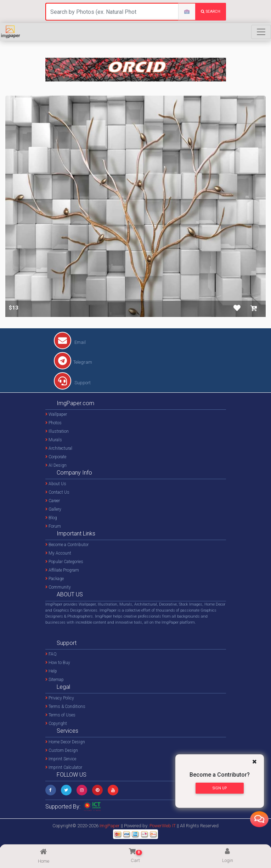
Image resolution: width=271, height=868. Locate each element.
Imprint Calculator (64, 767)
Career (53, 501)
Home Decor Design (65, 742)
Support (72, 383)
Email (70, 342)
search (211, 12)
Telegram (73, 362)
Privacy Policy (60, 698)
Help (51, 671)
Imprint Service (61, 759)
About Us (56, 484)
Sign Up (220, 788)
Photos (53, 423)
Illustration (57, 431)
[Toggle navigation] (261, 32)
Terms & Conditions (65, 707)
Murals (54, 440)
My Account (58, 553)
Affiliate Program (62, 570)
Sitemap (55, 680)
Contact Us (57, 492)
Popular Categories (64, 562)
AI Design (56, 465)
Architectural (59, 448)
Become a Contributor (67, 545)
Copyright (56, 724)
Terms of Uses (60, 715)
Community (58, 587)
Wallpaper (56, 414)
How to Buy (58, 663)
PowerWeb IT (163, 826)
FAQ (51, 654)
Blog (51, 518)
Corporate (56, 457)
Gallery (53, 509)
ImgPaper (110, 826)
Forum (53, 526)
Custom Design (62, 750)
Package (55, 579)
